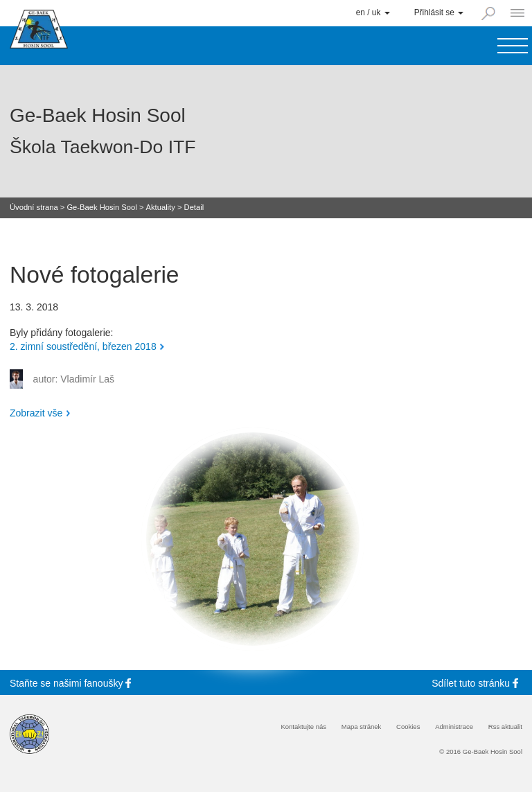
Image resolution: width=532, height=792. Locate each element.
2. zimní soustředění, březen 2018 (83, 346)
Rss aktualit (505, 727)
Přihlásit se (439, 12)
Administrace (454, 727)
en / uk (373, 12)
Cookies (408, 727)
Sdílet (477, 683)
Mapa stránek (362, 727)
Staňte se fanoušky (72, 683)
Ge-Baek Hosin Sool (101, 208)
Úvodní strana (34, 208)
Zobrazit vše (36, 413)
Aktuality (161, 208)
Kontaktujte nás (303, 727)
